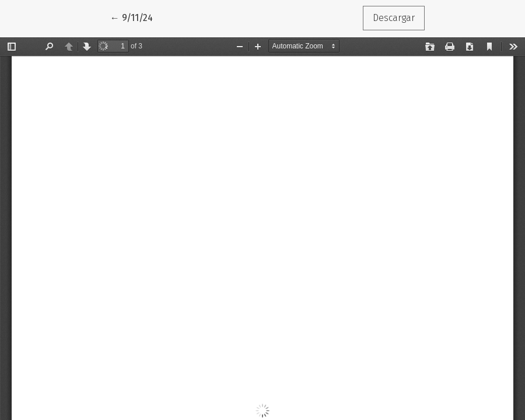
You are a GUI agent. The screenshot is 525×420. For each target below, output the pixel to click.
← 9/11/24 (136, 17)
